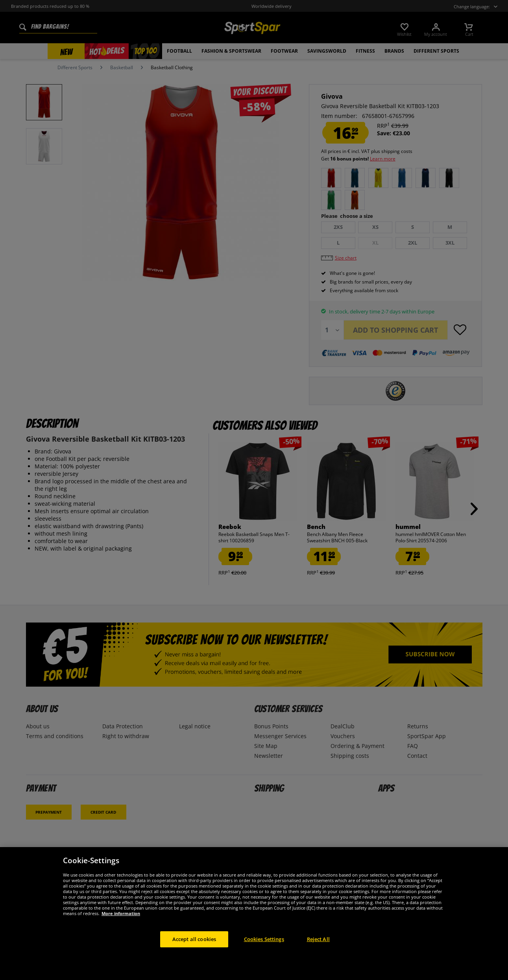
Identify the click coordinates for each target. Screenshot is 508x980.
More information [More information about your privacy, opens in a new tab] (121, 924)
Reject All (318, 949)
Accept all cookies (194, 949)
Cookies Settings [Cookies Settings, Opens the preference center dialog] (264, 949)
